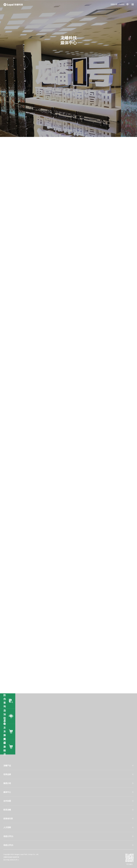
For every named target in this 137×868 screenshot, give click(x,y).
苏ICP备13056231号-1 (11, 860)
